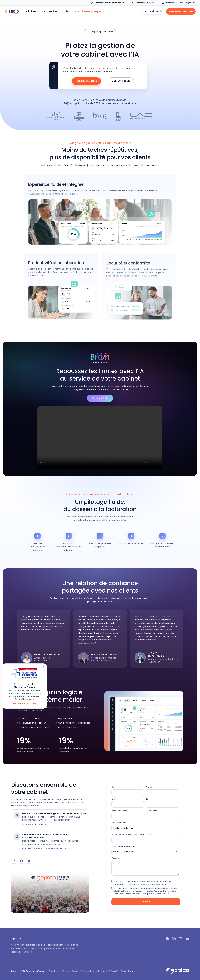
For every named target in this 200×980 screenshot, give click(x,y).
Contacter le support (143, 3)
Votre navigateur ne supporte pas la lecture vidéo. (100, 438)
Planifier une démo (86, 81)
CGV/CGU (114, 971)
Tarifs (65, 11)
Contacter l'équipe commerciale (108, 3)
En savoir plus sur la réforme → (25, 704)
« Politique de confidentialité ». (155, 894)
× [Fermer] (43, 667)
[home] (12, 11)
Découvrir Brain (100, 398)
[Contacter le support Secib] (50, 819)
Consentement (128, 971)
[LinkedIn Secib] (14, 861)
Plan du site (54, 971)
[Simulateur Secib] (50, 842)
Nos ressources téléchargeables (179, 3)
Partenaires (51, 11)
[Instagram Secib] (22, 861)
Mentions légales (70, 971)
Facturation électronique (87, 11)
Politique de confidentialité (94, 971)
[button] (33, 11)
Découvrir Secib (121, 81)
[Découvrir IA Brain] (100, 32)
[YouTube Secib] (29, 861)
